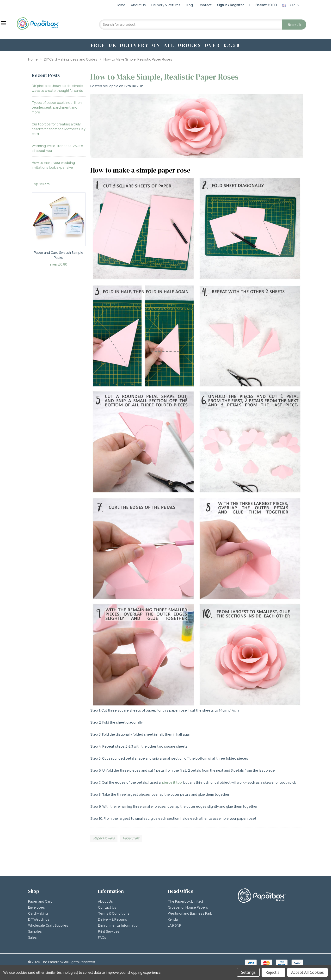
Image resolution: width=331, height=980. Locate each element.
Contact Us (107, 907)
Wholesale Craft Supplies (48, 925)
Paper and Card (40, 901)
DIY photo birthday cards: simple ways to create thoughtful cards (57, 88)
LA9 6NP (175, 925)
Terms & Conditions (114, 913)
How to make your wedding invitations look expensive (53, 165)
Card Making (38, 913)
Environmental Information (119, 925)
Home (33, 59)
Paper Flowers (104, 838)
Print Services (109, 931)
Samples (35, 931)
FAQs (102, 937)
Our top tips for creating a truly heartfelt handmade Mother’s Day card (58, 129)
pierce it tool (172, 782)
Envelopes (37, 907)
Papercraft (131, 838)
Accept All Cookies (307, 972)
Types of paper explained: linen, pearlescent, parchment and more (57, 107)
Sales (32, 937)
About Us (105, 901)
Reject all (273, 972)
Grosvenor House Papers (188, 907)
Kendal (173, 919)
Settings (248, 972)
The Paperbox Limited (185, 901)
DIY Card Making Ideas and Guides (71, 59)
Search (294, 25)
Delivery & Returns (113, 919)
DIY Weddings (39, 919)
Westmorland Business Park (190, 913)
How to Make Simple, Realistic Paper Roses (138, 59)
